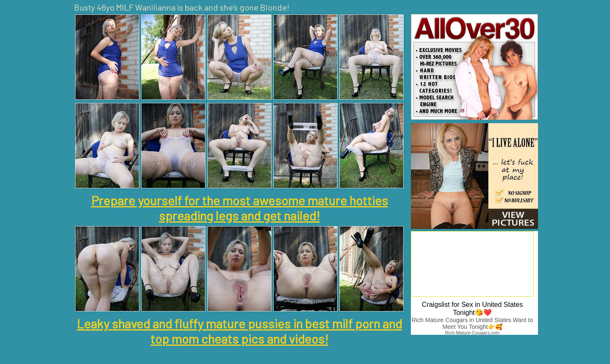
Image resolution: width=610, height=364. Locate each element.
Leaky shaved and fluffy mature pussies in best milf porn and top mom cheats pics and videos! (239, 331)
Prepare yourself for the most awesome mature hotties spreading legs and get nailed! (240, 208)
